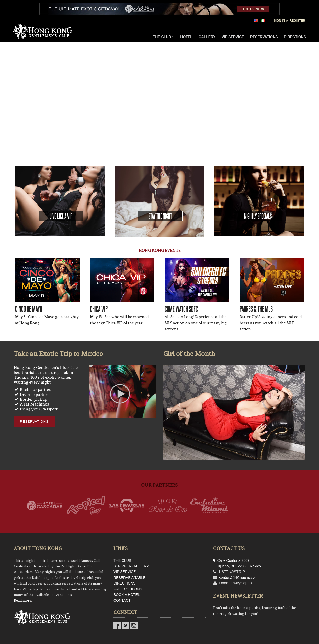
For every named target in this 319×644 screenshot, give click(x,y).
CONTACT (122, 600)
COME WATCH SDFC (181, 309)
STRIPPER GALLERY (131, 566)
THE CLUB (122, 560)
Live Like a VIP (61, 216)
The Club (164, 37)
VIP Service (233, 37)
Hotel (186, 37)
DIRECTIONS (124, 583)
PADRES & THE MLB (256, 309)
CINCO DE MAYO (29, 309)
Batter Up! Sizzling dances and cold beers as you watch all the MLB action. (271, 323)
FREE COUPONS (128, 589)
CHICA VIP (99, 309)
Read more (22, 600)
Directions (295, 37)
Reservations (264, 37)
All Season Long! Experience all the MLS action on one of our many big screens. (196, 323)
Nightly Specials (258, 216)
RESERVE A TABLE (129, 578)
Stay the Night (160, 216)
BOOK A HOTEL (127, 595)
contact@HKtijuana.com (238, 577)
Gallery (207, 37)
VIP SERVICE (125, 572)
